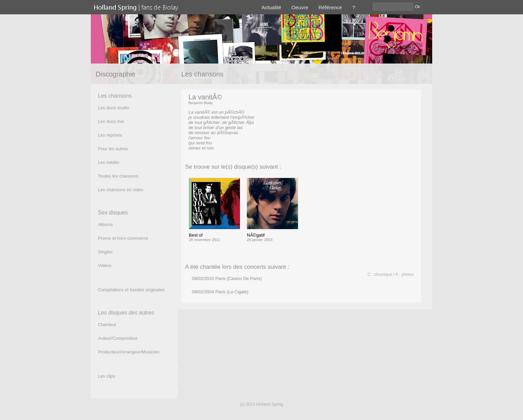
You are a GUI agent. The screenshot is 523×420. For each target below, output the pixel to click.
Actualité (271, 7)
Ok (417, 7)
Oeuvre (300, 7)
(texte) (221, 148)
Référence (330, 7)
